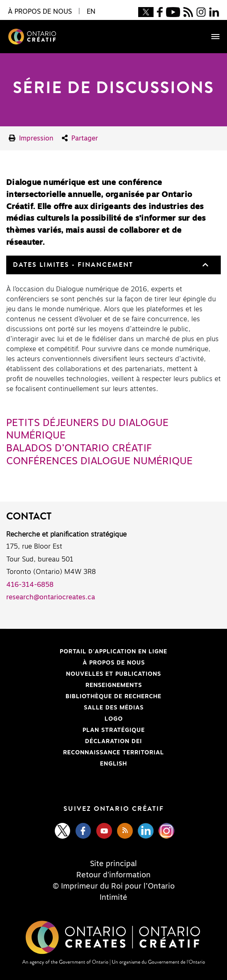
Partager (80, 138)
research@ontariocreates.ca (51, 597)
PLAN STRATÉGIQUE (114, 730)
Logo (114, 719)
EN (91, 12)
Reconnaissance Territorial (85, 753)
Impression (31, 138)
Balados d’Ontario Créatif (79, 448)
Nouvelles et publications (113, 674)
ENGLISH (113, 764)
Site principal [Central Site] (113, 864)
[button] (204, 265)
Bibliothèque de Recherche (84, 697)
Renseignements (114, 685)
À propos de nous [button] (40, 12)
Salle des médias (114, 708)
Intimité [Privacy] (113, 898)
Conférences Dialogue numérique (99, 461)
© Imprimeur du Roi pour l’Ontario (114, 886)
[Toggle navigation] (211, 37)
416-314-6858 (30, 585)
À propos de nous (114, 663)
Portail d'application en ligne (87, 652)
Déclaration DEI (74, 741)
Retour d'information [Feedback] (113, 875)
